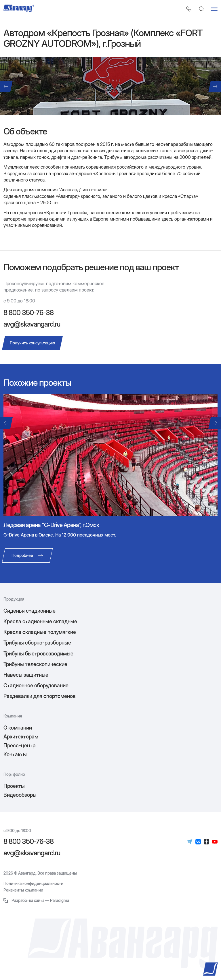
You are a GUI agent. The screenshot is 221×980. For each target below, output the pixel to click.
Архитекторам (21, 737)
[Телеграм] (190, 842)
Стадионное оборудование (36, 685)
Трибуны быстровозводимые (38, 654)
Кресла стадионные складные (40, 621)
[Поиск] (201, 9)
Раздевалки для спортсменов (40, 696)
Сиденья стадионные (29, 611)
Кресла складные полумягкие (40, 632)
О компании (18, 728)
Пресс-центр (19, 745)
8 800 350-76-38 (28, 313)
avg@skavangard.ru (32, 324)
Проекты (14, 786)
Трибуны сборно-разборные (37, 643)
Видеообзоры (20, 795)
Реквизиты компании (23, 890)
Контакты (15, 754)
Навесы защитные (26, 675)
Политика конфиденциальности (33, 883)
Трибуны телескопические (35, 664)
